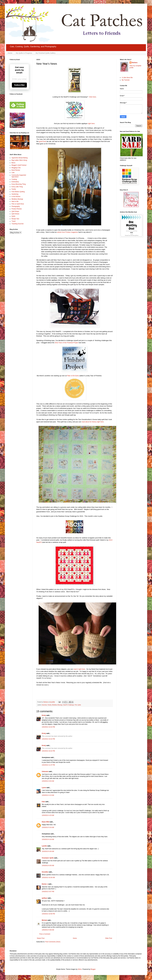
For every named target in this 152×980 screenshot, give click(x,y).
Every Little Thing (17, 187)
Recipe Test (15, 219)
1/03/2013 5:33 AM (48, 827)
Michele (44, 920)
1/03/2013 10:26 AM (48, 878)
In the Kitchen (16, 197)
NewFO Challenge (69, 705)
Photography (16, 206)
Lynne (44, 788)
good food (43, 141)
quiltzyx (45, 898)
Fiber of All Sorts (73, 376)
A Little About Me (127, 78)
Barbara (135, 63)
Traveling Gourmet (18, 224)
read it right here (79, 669)
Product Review (17, 209)
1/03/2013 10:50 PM (48, 914)
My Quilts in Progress (24, 53)
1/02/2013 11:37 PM (48, 765)
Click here (92, 97)
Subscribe (19, 85)
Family (49, 705)
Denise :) (45, 884)
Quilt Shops (15, 211)
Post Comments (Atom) (53, 942)
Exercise (44, 705)
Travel (14, 221)
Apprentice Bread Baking (20, 158)
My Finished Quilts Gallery (45, 53)
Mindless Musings (57, 705)
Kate (43, 802)
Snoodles (45, 872)
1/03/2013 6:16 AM (48, 839)
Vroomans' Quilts (48, 858)
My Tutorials (126, 80)
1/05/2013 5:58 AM (48, 930)
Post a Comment (45, 934)
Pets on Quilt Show (18, 204)
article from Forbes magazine (68, 232)
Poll (76, 705)
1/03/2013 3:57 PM (48, 892)
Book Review (16, 170)
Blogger (93, 969)
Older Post (109, 938)
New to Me (15, 201)
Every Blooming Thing (19, 184)
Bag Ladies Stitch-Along (19, 160)
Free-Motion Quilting (18, 192)
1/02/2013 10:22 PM (48, 727)
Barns (13, 163)
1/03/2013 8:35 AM (48, 866)
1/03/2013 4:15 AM (48, 815)
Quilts (79, 705)
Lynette (44, 846)
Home (10, 53)
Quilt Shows (15, 214)
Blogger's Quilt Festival (19, 165)
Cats (13, 173)
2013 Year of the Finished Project (67, 343)
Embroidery (15, 182)
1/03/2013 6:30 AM (48, 851)
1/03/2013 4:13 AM (48, 795)
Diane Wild (45, 822)
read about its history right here (93, 422)
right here (91, 123)
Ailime (80, 969)
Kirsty (44, 715)
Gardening (15, 194)
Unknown (45, 772)
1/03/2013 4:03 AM (48, 781)
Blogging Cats (16, 168)
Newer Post (41, 938)
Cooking (14, 179)
